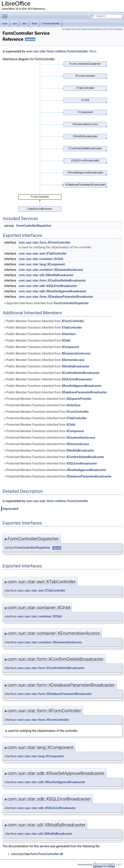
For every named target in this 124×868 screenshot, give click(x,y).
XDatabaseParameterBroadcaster (84, 392)
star (24, 24)
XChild (66, 340)
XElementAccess (73, 360)
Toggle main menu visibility (6, 14)
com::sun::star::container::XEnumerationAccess (51, 270)
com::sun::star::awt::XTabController (43, 254)
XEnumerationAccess (76, 353)
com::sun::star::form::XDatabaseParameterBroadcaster (56, 297)
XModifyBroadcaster (76, 366)
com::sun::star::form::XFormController (45, 243)
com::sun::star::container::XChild (41, 259)
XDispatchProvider (79, 399)
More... (94, 51)
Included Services (71, 29)
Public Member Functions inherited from (44, 321)
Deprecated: (11, 509)
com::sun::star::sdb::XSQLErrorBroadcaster (48, 286)
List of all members (113, 29)
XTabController (72, 328)
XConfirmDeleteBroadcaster (81, 373)
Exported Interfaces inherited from (46, 303)
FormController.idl (51, 854)
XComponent (70, 347)
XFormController (73, 321)
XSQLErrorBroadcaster (77, 379)
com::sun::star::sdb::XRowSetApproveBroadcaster (53, 291)
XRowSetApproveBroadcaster (82, 386)
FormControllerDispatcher (34, 226)
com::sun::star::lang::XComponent (42, 264)
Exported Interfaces (92, 29)
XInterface (69, 334)
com (5, 24)
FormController (51, 24)
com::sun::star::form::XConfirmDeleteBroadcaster (52, 280)
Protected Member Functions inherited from (48, 399)
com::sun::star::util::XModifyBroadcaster (46, 275)
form (34, 24)
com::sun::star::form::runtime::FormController (57, 51)
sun (15, 24)
